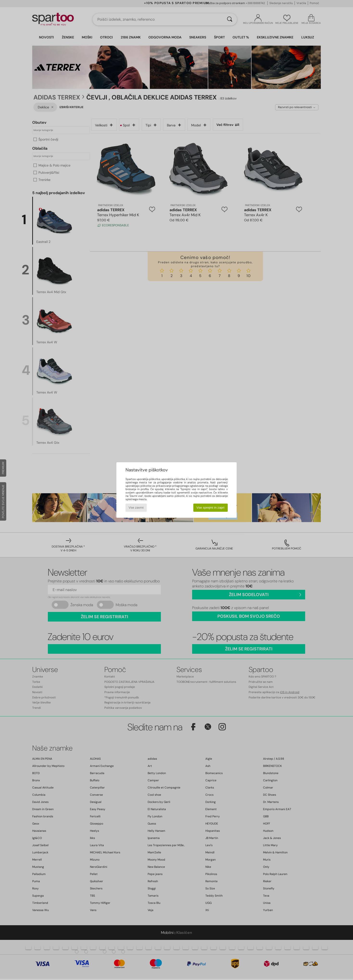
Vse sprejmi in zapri (210, 508)
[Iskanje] (230, 19)
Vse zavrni (136, 508)
